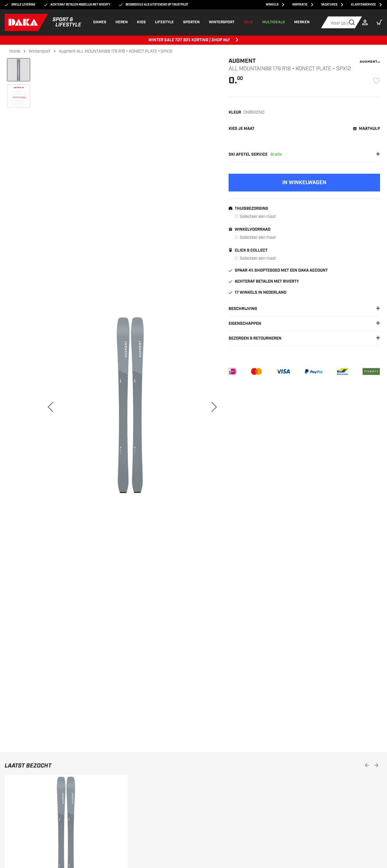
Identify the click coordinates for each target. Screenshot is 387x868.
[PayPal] (314, 372)
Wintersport (40, 51)
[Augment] (370, 62)
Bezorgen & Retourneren (304, 338)
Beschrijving (304, 309)
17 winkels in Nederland (257, 293)
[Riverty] (371, 372)
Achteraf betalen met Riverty (264, 281)
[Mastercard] (256, 372)
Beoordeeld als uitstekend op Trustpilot (154, 5)
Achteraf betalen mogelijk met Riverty (77, 5)
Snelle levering (20, 5)
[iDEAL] (233, 372)
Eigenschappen (304, 324)
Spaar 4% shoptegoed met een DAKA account (278, 270)
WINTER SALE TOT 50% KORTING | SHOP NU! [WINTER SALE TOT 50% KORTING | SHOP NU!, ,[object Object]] (194, 40)
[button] (379, 22)
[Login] (366, 22)
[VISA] (283, 372)
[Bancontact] (343, 372)
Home (15, 51)
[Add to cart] (304, 183)
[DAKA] (43, 22)
